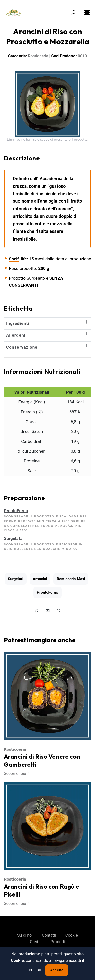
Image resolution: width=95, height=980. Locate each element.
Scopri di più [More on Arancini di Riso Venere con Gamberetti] (17, 774)
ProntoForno (47, 592)
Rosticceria (15, 749)
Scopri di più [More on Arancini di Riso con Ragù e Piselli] (17, 903)
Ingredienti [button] (48, 323)
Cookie (72, 935)
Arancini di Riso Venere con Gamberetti (42, 760)
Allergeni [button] (48, 335)
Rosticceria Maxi (71, 579)
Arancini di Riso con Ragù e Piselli (41, 890)
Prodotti (58, 942)
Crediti (36, 942)
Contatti (49, 935)
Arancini (40, 579)
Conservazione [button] (48, 347)
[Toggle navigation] (87, 13)
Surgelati (16, 579)
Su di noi (25, 935)
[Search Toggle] (73, 13)
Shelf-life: (18, 259)
